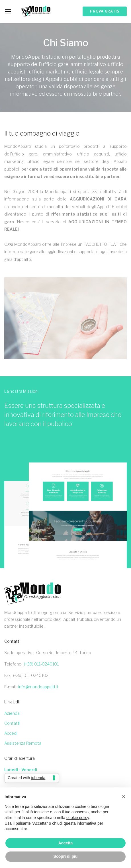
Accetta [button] (66, 843)
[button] (124, 797)
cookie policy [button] (78, 818)
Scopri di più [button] (66, 856)
